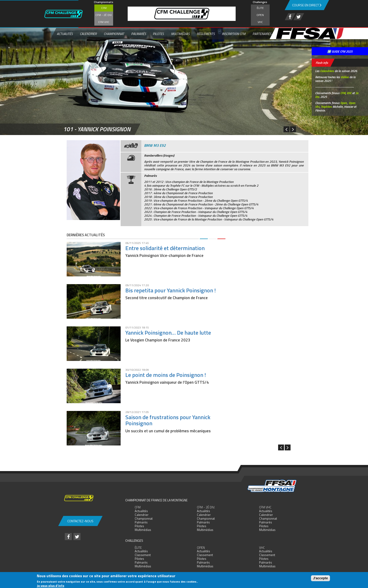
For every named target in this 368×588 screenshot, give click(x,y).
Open (260, 15)
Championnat (114, 34)
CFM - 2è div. (104, 15)
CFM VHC (104, 22)
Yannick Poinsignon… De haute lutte (168, 333)
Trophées (326, 107)
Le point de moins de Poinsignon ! (166, 375)
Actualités (65, 34)
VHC (260, 22)
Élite (260, 8)
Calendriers (327, 71)
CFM (104, 8)
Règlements (206, 34)
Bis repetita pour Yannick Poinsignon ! (171, 290)
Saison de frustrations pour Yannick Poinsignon (168, 420)
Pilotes (158, 34)
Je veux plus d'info (51, 586)
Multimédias (180, 34)
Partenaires (262, 34)
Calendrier (88, 34)
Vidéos (345, 77)
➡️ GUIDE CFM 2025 (340, 51)
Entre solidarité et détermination (165, 248)
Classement (143, 555)
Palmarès (139, 34)
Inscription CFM (234, 34)
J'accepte (320, 578)
